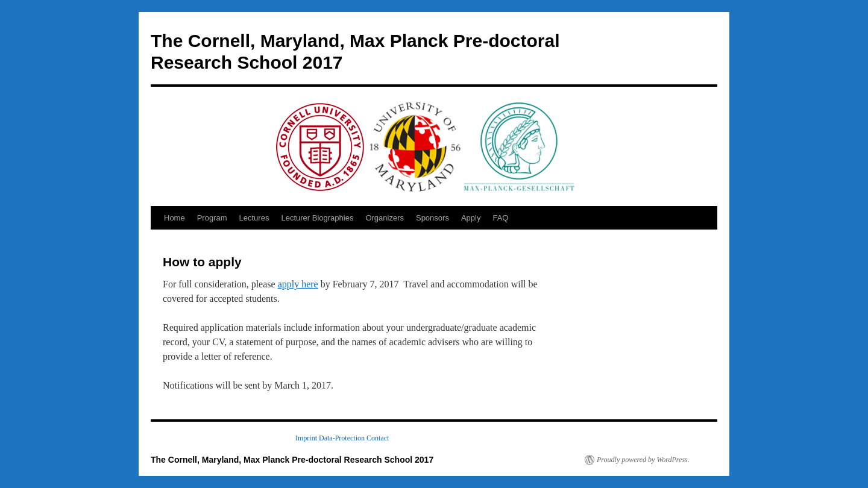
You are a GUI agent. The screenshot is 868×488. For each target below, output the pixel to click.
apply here (298, 284)
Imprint (306, 438)
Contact (378, 438)
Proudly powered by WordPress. (643, 460)
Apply (471, 218)
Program (212, 218)
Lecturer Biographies (317, 218)
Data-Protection (342, 438)
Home (175, 218)
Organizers (385, 218)
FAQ (500, 218)
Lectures (254, 218)
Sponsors (432, 218)
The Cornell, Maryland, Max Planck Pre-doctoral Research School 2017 (292, 460)
